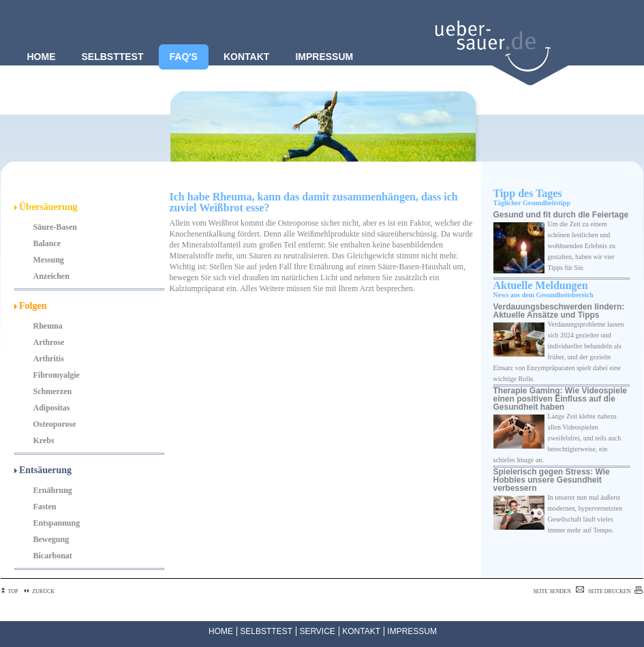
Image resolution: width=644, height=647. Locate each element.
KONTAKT (361, 631)
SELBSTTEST (266, 631)
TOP (10, 591)
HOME (221, 631)
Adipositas (52, 408)
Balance (47, 243)
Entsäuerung (43, 470)
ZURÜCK (39, 591)
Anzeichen (51, 276)
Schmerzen (53, 391)
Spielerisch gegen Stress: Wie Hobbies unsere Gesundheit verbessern (552, 480)
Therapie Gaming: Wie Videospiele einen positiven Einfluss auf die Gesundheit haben (560, 399)
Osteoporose (55, 424)
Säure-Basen (55, 227)
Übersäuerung (46, 207)
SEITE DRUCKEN (615, 591)
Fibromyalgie (57, 375)
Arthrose (49, 342)
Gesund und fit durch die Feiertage (561, 215)
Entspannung (57, 523)
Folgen (31, 306)
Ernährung (53, 490)
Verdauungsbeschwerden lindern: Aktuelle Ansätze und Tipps (559, 311)
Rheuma (48, 326)
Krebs (44, 440)
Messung (49, 260)
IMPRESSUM (412, 631)
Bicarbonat (53, 556)
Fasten (45, 507)
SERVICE (317, 631)
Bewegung (51, 539)
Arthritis (49, 359)
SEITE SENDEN (559, 591)
